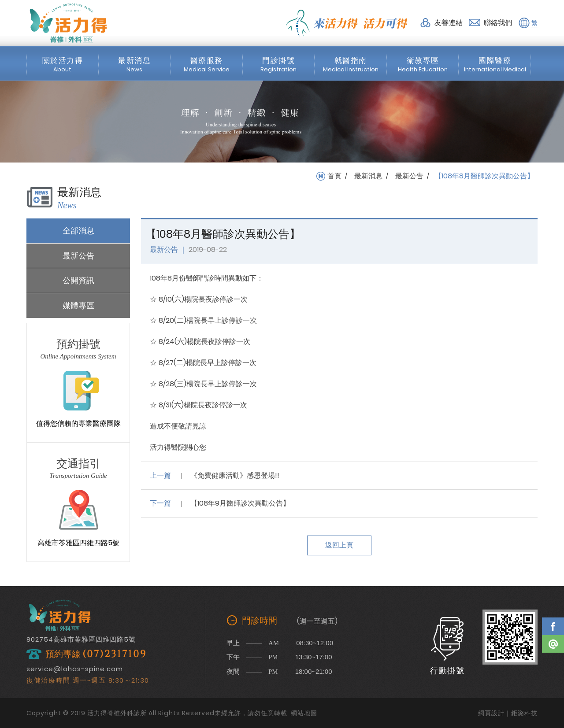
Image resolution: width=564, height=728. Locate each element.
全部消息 (78, 231)
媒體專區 (78, 305)
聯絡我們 (498, 23)
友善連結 (449, 23)
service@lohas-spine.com (75, 669)
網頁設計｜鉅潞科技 (508, 713)
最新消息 (368, 176)
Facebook (553, 626)
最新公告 (409, 176)
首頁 (334, 176)
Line (553, 644)
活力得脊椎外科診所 (68, 23)
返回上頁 (339, 545)
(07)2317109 (115, 654)
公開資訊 (78, 280)
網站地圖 (304, 713)
